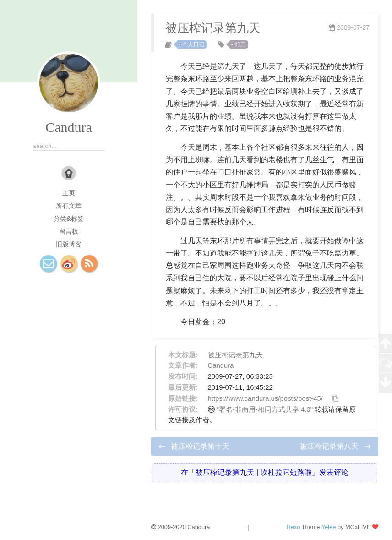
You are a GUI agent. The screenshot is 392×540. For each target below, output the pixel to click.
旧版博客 (69, 244)
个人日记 (193, 44)
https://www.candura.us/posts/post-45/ (265, 398)
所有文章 (69, 206)
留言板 (69, 231)
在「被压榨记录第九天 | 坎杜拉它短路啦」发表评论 (264, 472)
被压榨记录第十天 (200, 446)
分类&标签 (69, 218)
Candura (69, 127)
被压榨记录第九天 (235, 355)
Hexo (293, 527)
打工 (240, 44)
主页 (69, 193)
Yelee (329, 527)
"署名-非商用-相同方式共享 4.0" (265, 409)
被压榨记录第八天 (330, 446)
